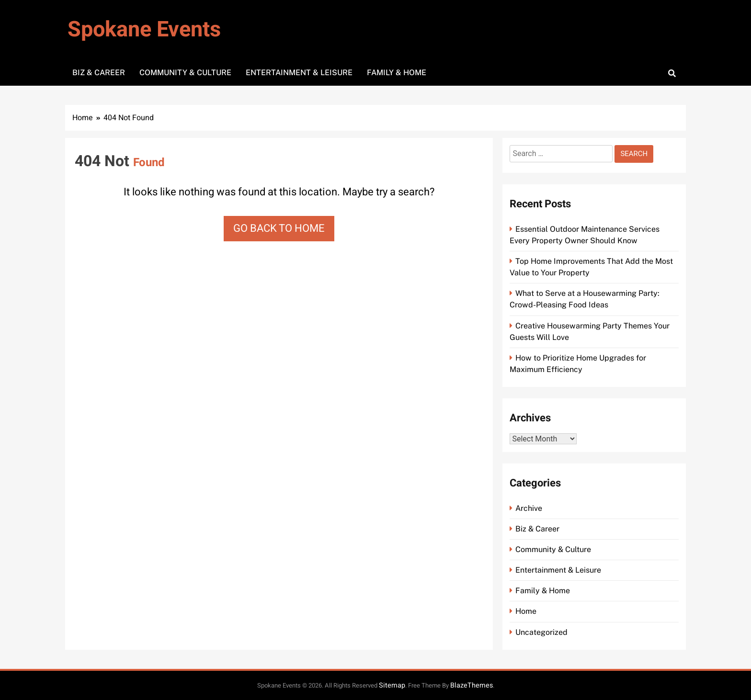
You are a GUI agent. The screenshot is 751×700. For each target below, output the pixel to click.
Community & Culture (185, 73)
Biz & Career (99, 73)
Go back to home (279, 228)
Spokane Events (144, 30)
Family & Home (397, 73)
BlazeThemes (472, 685)
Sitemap (392, 685)
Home (526, 611)
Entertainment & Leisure (299, 73)
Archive (529, 508)
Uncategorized (541, 632)
